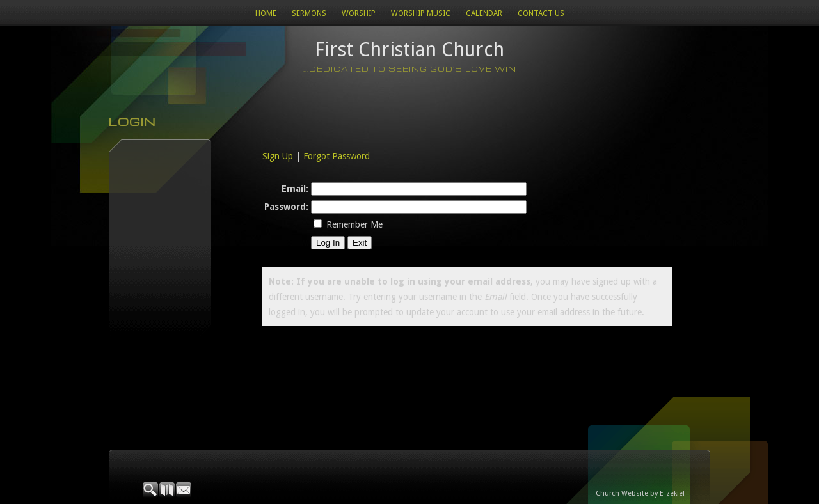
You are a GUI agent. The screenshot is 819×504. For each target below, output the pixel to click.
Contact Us (541, 13)
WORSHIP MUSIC (421, 13)
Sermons (309, 13)
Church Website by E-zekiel (640, 493)
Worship (359, 13)
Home (266, 13)
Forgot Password (337, 156)
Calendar (484, 13)
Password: (286, 207)
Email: (295, 189)
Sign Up (278, 156)
